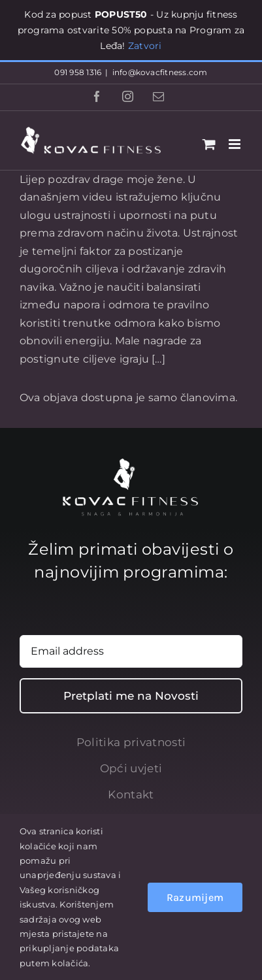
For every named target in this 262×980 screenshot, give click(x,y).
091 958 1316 (78, 72)
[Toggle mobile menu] (236, 144)
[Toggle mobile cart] (209, 144)
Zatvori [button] (145, 46)
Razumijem (195, 897)
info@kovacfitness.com (160, 72)
